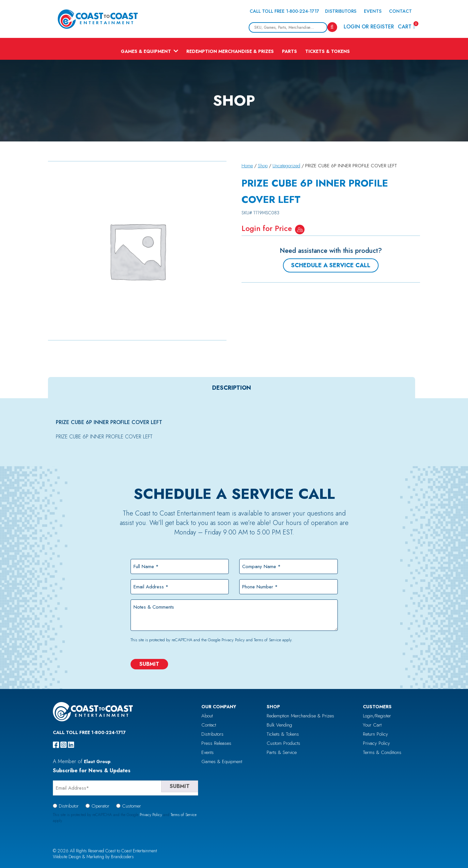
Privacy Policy (233, 640)
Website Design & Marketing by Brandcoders (93, 857)
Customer (132, 806)
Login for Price (267, 228)
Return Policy (375, 734)
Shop (263, 166)
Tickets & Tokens (328, 51)
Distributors (341, 11)
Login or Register (369, 27)
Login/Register (377, 716)
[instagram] (63, 745)
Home (247, 166)
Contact (400, 11)
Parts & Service (282, 752)
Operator (100, 806)
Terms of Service (267, 640)
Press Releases (216, 743)
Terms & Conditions (382, 752)
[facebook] (56, 745)
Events (373, 11)
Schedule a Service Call (331, 265)
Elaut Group (97, 762)
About (207, 716)
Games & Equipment (146, 51)
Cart (406, 26)
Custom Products (283, 743)
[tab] (232, 388)
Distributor (69, 806)
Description (232, 388)
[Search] (332, 27)
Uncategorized (286, 166)
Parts (289, 51)
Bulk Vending (279, 725)
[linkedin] (71, 745)
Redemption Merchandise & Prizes (230, 51)
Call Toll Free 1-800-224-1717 (284, 11)
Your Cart (372, 725)
